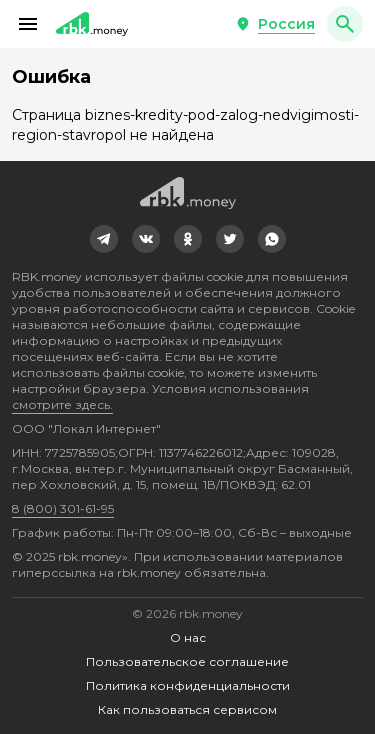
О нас (188, 637)
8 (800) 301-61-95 (63, 508)
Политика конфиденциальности (188, 685)
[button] (28, 24)
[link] (104, 239)
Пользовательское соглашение (187, 661)
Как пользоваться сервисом (187, 709)
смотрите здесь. (62, 404)
